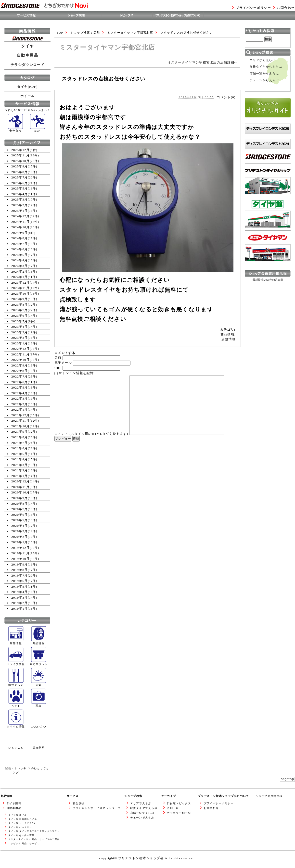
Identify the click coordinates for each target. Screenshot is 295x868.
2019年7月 (20, 575)
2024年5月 (20, 255)
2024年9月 (20, 233)
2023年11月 (20, 288)
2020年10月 (20, 492)
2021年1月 (20, 476)
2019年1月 (20, 609)
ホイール (27, 96)
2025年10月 (20, 161)
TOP (60, 33)
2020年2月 (20, 537)
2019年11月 (20, 553)
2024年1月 (20, 277)
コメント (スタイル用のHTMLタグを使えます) (91, 434)
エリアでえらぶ (141, 803)
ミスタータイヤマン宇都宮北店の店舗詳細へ (203, 62)
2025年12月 (20, 150)
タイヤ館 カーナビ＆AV (22, 823)
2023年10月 (20, 294)
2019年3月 (20, 598)
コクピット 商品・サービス (24, 843)
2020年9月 (20, 498)
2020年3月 (20, 531)
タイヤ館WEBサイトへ (263, 233)
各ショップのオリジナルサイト (268, 122)
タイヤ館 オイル (18, 815)
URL (58, 368)
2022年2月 (20, 404)
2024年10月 (20, 227)
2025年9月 (20, 166)
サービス (73, 796)
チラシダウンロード (27, 65)
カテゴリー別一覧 (179, 813)
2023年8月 (20, 305)
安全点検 (79, 803)
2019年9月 (20, 564)
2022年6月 (20, 382)
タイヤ (27, 46)
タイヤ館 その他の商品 (21, 835)
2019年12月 (20, 548)
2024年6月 (20, 249)
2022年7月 (20, 376)
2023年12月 (20, 283)
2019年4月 (20, 592)
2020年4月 (20, 526)
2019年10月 (20, 559)
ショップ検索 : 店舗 (85, 33)
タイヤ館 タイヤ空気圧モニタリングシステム (34, 831)
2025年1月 (20, 211)
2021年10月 (20, 426)
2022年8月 (20, 371)
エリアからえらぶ (263, 60)
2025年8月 (20, 172)
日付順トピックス (179, 803)
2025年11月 (20, 155)
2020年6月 (20, 515)
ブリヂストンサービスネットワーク (97, 808)
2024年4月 (20, 260)
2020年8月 (20, 504)
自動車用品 (28, 55)
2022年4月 (20, 393)
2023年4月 (20, 327)
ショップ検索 (133, 796)
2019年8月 (20, 570)
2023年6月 (20, 316)
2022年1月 (20, 409)
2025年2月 (20, 205)
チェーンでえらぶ (142, 818)
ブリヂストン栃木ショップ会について (224, 796)
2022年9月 (20, 365)
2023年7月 (20, 310)
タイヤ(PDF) (27, 87)
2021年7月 (20, 443)
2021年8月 (20, 437)
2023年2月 (20, 338)
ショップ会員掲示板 (269, 796)
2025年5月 (20, 188)
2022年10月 (20, 360)
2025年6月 (20, 183)
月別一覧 (173, 808)
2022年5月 (20, 387)
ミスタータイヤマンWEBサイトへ (266, 269)
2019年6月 (20, 581)
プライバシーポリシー (253, 8)
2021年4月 (20, 459)
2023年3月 (20, 332)
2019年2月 (20, 603)
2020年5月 (20, 520)
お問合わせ (286, 8)
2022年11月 (20, 354)
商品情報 (227, 334)
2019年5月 (20, 586)
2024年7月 (20, 244)
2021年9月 (20, 432)
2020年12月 (20, 481)
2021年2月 (20, 470)
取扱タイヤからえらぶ (266, 67)
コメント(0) (226, 97)
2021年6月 (20, 448)
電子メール (63, 363)
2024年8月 (20, 238)
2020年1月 (20, 542)
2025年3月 (20, 199)
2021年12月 (20, 415)
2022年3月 (20, 398)
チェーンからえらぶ (264, 80)
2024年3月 (20, 266)
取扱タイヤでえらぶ (144, 808)
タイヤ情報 (14, 803)
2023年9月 (20, 299)
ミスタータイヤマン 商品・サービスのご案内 (34, 839)
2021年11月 (20, 421)
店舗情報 (228, 339)
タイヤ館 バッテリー (20, 827)
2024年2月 (20, 271)
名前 (58, 358)
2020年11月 (20, 487)
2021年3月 (20, 465)
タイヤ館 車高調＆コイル (23, 819)
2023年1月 (20, 343)
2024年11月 (20, 222)
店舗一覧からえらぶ (264, 74)
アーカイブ (169, 796)
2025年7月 (20, 177)
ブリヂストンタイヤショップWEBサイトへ (268, 202)
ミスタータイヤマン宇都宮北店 (130, 33)
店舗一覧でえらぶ (142, 813)
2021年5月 (20, 454)
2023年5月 (20, 321)
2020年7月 (20, 509)
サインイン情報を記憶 (76, 373)
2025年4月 (20, 194)
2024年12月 (20, 216)
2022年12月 (20, 349)
